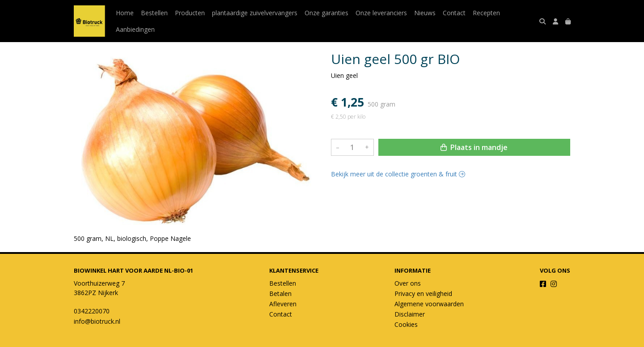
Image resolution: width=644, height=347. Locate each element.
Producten (190, 13)
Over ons (408, 283)
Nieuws (425, 13)
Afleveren (283, 304)
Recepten (486, 13)
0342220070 (92, 311)
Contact (454, 13)
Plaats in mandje (474, 147)
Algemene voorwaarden (429, 304)
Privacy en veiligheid (423, 293)
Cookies (406, 324)
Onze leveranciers (381, 13)
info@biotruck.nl (97, 321)
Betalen (280, 293)
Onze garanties (326, 13)
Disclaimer (410, 314)
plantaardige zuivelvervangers (255, 13)
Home (125, 13)
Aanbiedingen (135, 29)
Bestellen (154, 13)
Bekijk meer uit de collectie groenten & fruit (398, 174)
